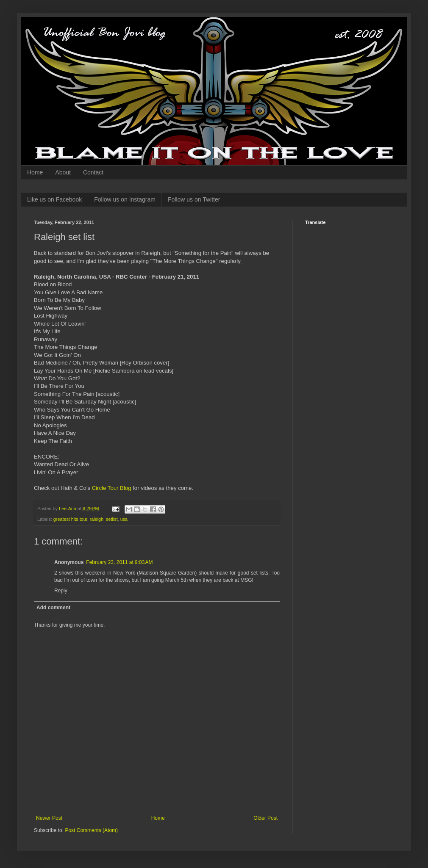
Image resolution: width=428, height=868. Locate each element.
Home (35, 172)
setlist (112, 519)
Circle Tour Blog (112, 488)
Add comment (53, 608)
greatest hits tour (70, 519)
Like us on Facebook (54, 199)
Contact (93, 172)
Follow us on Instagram (125, 199)
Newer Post (49, 818)
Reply (61, 591)
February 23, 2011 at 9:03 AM (119, 562)
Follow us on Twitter (194, 199)
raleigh (97, 519)
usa (124, 519)
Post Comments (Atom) (91, 830)
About (63, 172)
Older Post (265, 818)
